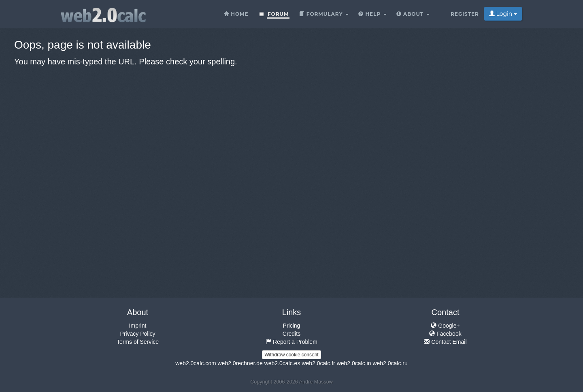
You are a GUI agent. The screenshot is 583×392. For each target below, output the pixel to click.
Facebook (445, 334)
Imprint (138, 326)
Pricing (292, 326)
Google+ (445, 326)
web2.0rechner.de (240, 363)
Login (503, 14)
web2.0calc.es (282, 363)
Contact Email (445, 342)
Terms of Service (138, 342)
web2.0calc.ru (390, 363)
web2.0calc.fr (318, 363)
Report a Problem (291, 342)
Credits (291, 334)
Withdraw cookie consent (291, 355)
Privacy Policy (137, 334)
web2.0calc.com (196, 363)
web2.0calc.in (354, 363)
